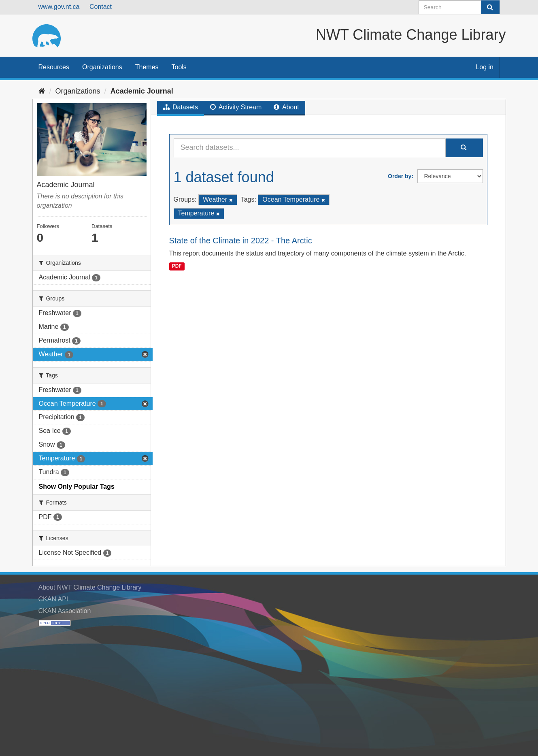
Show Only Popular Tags (77, 487)
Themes (147, 67)
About (286, 107)
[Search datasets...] (310, 148)
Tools (179, 67)
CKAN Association (65, 611)
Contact (101, 7)
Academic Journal (142, 91)
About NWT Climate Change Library (90, 587)
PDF (177, 266)
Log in (485, 67)
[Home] (42, 91)
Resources (54, 67)
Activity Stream (236, 107)
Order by (400, 176)
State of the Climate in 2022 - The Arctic (241, 241)
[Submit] (490, 7)
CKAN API (53, 599)
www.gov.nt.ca (59, 7)
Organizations (102, 67)
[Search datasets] (459, 7)
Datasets (181, 107)
